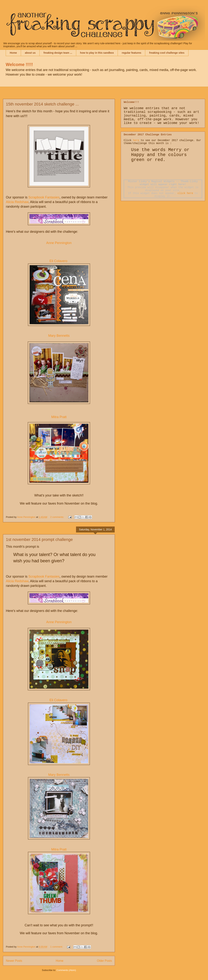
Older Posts (104, 961)
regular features (131, 53)
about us (30, 53)
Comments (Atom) (66, 970)
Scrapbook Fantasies (44, 197)
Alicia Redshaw (17, 202)
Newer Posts (14, 961)
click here (185, 193)
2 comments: (57, 517)
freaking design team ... (58, 53)
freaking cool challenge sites (167, 53)
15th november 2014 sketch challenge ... (42, 104)
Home (13, 53)
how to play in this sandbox (97, 53)
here (136, 140)
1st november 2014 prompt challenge (39, 540)
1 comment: (57, 947)
